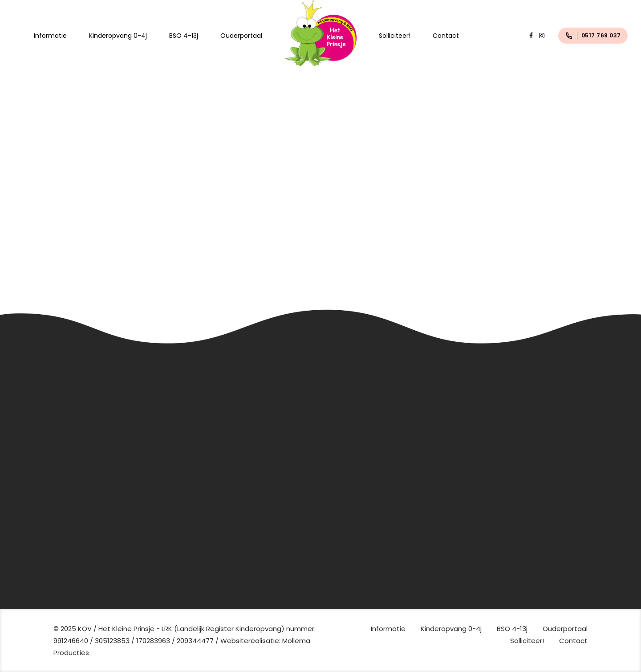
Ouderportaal (241, 36)
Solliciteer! (395, 36)
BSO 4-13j (184, 36)
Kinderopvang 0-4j (118, 36)
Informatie (50, 36)
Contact (446, 36)
